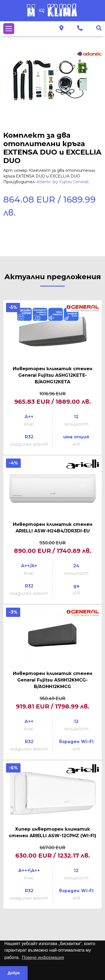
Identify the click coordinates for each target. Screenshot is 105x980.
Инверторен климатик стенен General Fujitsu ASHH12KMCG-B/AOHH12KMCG (53, 680)
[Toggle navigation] (9, 29)
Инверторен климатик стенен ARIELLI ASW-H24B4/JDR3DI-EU (53, 528)
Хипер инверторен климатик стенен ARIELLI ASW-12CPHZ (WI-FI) (52, 832)
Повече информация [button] (43, 958)
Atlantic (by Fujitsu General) (63, 182)
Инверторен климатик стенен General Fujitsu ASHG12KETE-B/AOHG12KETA (53, 375)
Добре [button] (14, 973)
